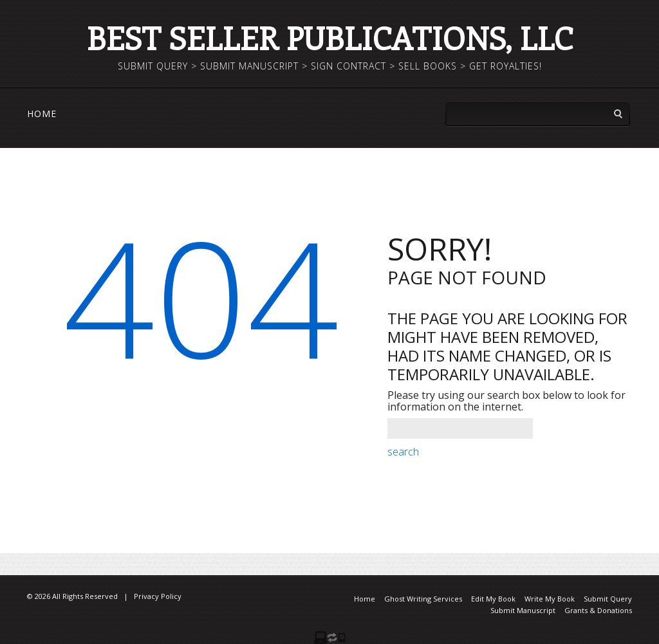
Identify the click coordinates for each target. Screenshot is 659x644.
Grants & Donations (598, 610)
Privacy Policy (158, 596)
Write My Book (550, 599)
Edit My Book (493, 599)
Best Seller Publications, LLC (329, 38)
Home (42, 114)
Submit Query (608, 599)
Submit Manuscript (523, 610)
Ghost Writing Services (423, 599)
